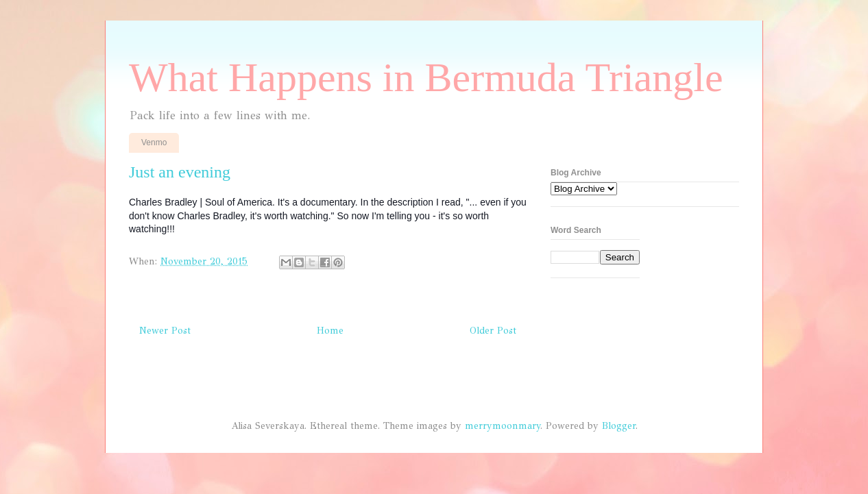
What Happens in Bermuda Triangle (426, 77)
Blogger (619, 426)
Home (330, 331)
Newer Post (165, 331)
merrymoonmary (503, 426)
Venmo (154, 143)
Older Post (493, 331)
